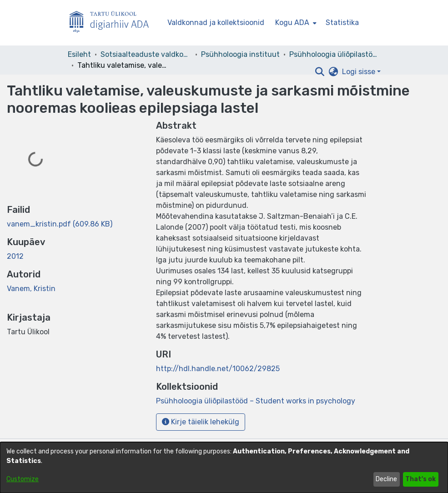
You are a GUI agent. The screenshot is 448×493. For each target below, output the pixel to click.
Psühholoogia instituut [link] (240, 54)
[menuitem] (295, 23)
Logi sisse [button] (360, 72)
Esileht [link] (79, 54)
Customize (23, 479)
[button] (320, 72)
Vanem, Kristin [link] (31, 289)
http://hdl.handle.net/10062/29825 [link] (218, 369)
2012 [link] (15, 256)
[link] (60, 224)
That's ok (420, 479)
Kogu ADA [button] (292, 23)
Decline (386, 479)
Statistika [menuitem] (342, 23)
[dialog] (224, 468)
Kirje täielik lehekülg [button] (201, 422)
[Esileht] (113, 23)
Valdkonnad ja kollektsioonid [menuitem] (216, 23)
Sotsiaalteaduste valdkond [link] (146, 54)
